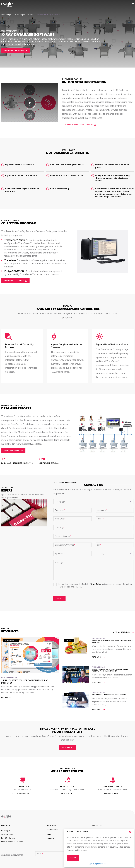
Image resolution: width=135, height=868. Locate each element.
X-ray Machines (7, 834)
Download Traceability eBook (80, 125)
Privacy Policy (95, 584)
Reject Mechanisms (8, 838)
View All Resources (123, 632)
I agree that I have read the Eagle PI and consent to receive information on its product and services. (95, 585)
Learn (49, 834)
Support (50, 839)
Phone (100, 519)
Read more (8, 698)
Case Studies (72, 669)
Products (6, 825)
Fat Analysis (6, 831)
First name (60, 510)
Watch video (67, 748)
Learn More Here (13, 451)
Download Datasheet (16, 51)
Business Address (63, 536)
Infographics (11, 641)
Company (59, 527)
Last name (102, 510)
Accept (73, 858)
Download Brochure (15, 281)
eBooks (69, 641)
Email (40, 854)
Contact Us (97, 825)
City (99, 545)
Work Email (60, 519)
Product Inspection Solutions (12, 842)
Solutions (51, 825)
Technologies (53, 830)
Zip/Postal (60, 554)
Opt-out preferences (98, 864)
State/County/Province (65, 545)
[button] (130, 832)
